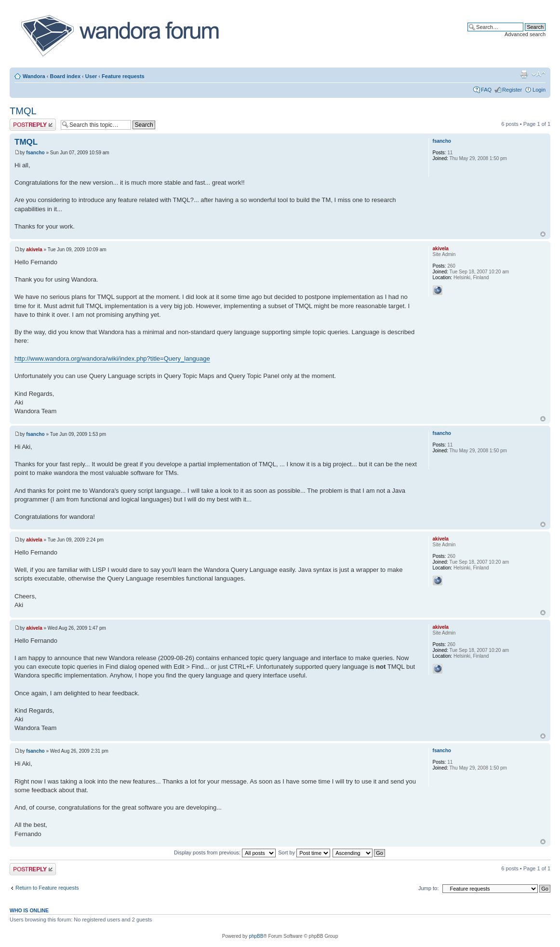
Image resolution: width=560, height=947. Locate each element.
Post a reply (33, 125)
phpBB (256, 936)
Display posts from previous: (225, 852)
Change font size (539, 74)
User (91, 76)
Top (543, 234)
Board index (65, 76)
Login (539, 90)
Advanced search (525, 34)
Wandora (34, 76)
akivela (34, 250)
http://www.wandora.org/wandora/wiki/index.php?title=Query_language (112, 359)
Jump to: (428, 888)
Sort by (304, 852)
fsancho (35, 153)
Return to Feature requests (47, 888)
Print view (524, 74)
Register (512, 90)
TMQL (23, 111)
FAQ (486, 90)
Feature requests (123, 76)
